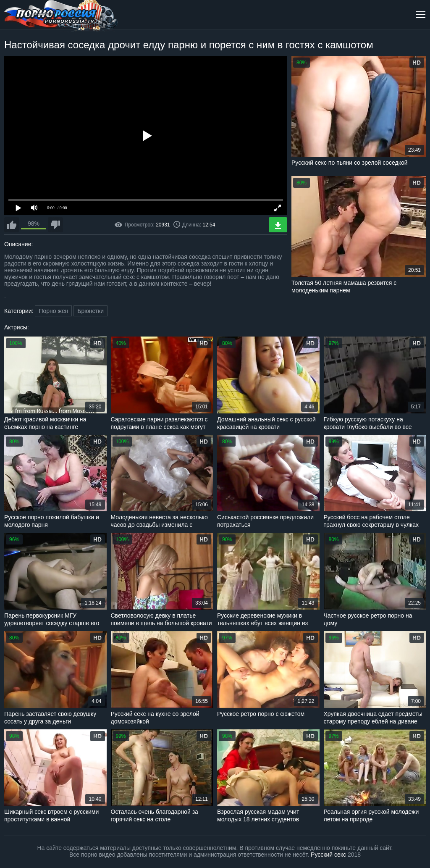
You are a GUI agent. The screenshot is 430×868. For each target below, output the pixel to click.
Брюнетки (90, 311)
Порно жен (53, 311)
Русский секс (328, 855)
